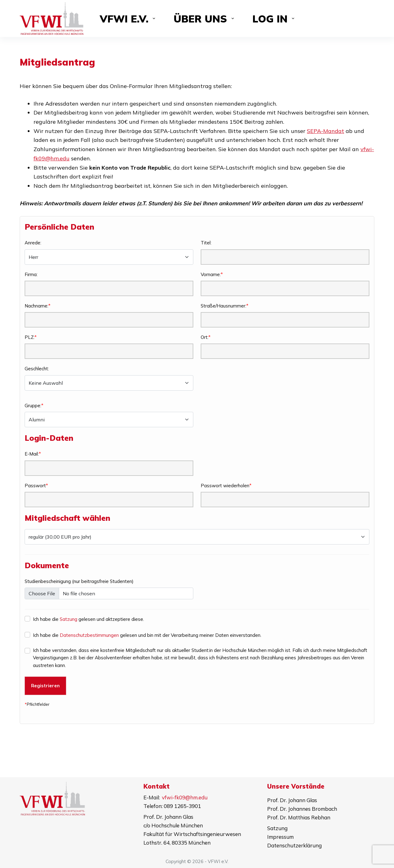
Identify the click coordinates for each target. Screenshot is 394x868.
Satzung (68, 619)
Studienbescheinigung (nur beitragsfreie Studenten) (79, 581)
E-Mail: (32, 454)
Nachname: (36, 306)
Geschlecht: (37, 369)
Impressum (280, 837)
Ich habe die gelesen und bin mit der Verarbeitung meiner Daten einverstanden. (147, 635)
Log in (275, 19)
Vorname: (211, 274)
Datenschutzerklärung (294, 845)
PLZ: (30, 337)
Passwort (35, 486)
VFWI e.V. (129, 19)
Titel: (206, 243)
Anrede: (33, 243)
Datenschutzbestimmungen (89, 635)
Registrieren (45, 686)
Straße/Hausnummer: (223, 306)
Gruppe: (33, 406)
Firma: (31, 274)
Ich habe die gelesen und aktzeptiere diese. (88, 619)
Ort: (205, 337)
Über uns (205, 19)
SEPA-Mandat (326, 131)
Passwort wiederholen (225, 486)
